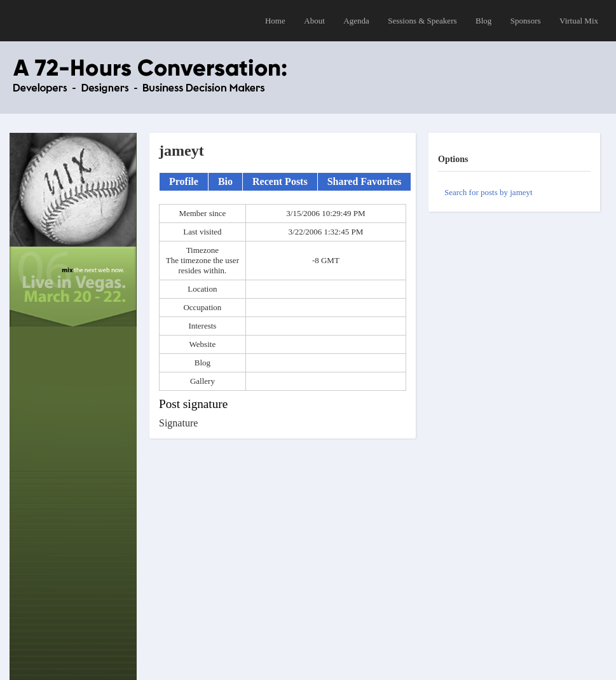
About (314, 21)
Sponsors (526, 21)
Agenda (356, 21)
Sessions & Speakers (422, 21)
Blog (483, 21)
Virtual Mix (579, 21)
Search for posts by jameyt (489, 192)
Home (275, 21)
